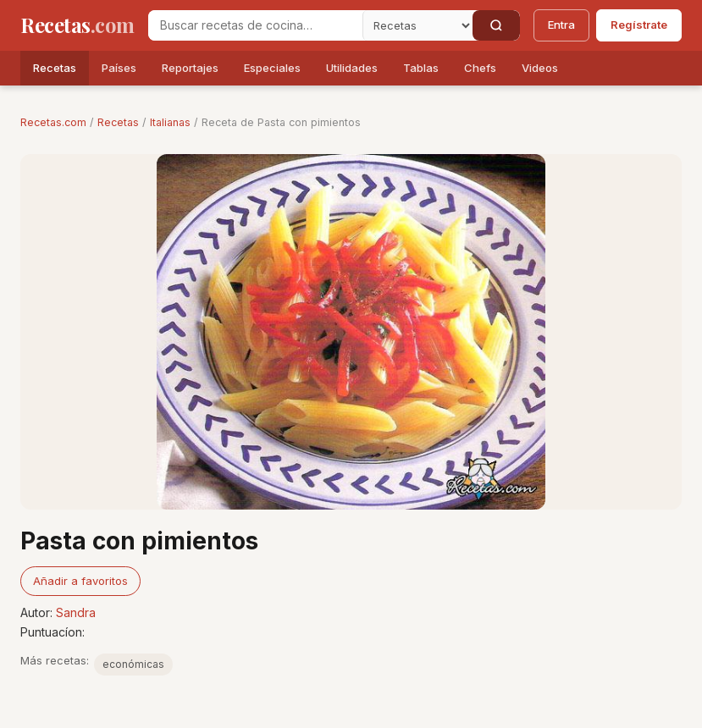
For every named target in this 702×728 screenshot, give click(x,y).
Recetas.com (53, 122)
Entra (561, 25)
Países (119, 68)
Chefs (480, 68)
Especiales (272, 68)
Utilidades (352, 68)
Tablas (421, 68)
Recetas (55, 68)
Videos (540, 68)
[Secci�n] (417, 25)
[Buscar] (496, 25)
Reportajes (190, 68)
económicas (133, 664)
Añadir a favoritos (80, 581)
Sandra (76, 612)
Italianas (170, 122)
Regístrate (639, 25)
